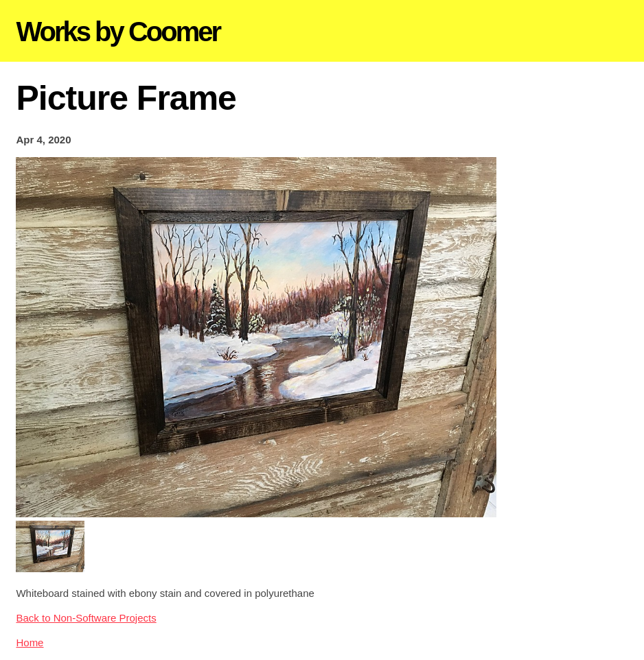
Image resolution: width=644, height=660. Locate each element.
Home (30, 643)
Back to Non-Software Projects (86, 618)
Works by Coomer (118, 32)
